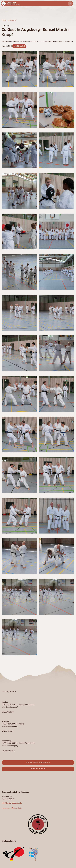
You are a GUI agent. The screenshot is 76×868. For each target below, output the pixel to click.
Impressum (6, 808)
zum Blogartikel (19, 46)
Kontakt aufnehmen (38, 769)
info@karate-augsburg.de (12, 803)
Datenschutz (17, 808)
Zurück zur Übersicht (9, 20)
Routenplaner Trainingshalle (38, 763)
